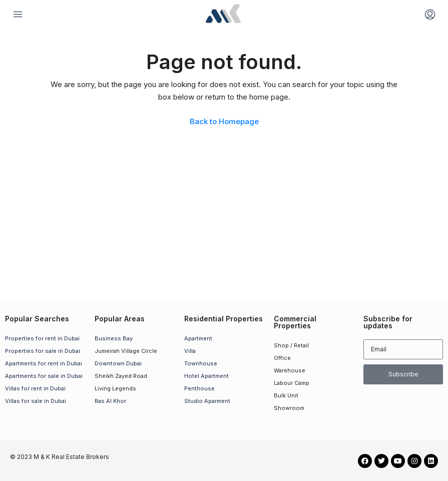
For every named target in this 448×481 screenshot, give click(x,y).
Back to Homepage (224, 121)
